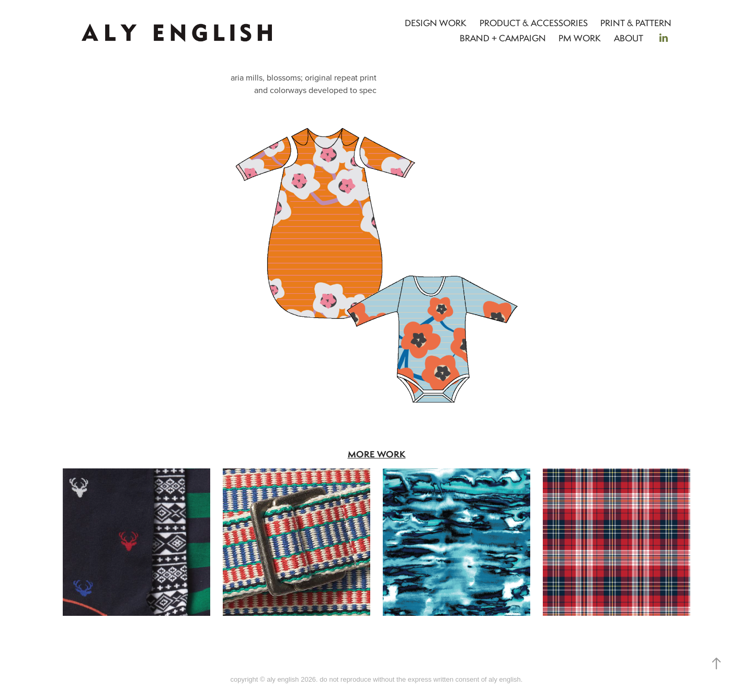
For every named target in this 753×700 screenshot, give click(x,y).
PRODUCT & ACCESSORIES (534, 23)
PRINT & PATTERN (636, 23)
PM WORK (580, 38)
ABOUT (629, 38)
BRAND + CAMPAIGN (503, 38)
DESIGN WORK (436, 23)
